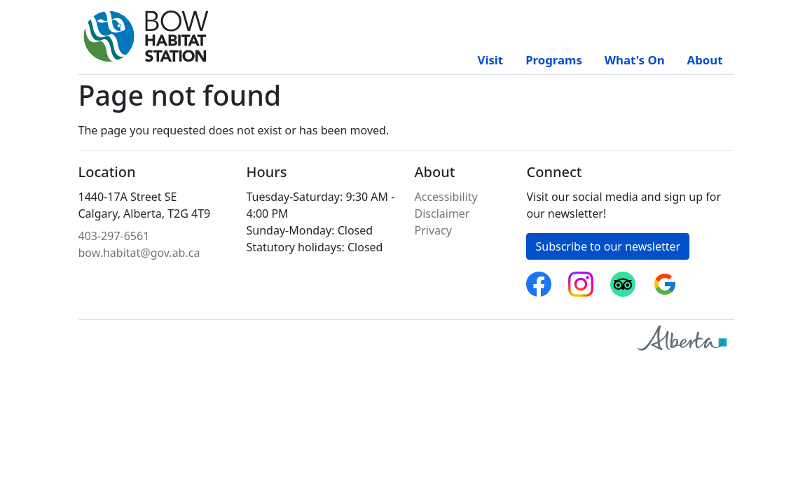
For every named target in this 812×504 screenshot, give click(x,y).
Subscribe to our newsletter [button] (608, 246)
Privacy (433, 230)
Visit (491, 60)
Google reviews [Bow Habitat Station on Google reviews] (665, 280)
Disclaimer (442, 213)
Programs (554, 60)
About (705, 60)
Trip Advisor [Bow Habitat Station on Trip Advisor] (623, 280)
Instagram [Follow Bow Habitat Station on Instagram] (581, 280)
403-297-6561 (114, 236)
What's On (635, 60)
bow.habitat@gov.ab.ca (139, 253)
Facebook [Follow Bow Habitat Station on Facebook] (539, 280)
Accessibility (446, 197)
